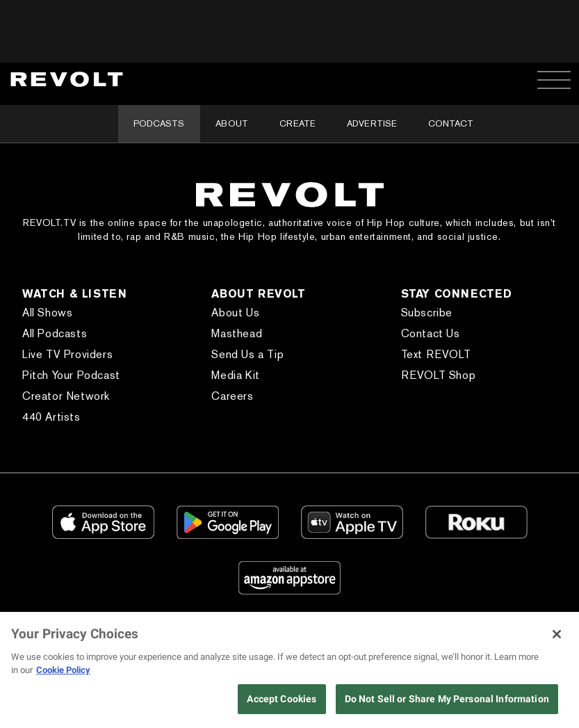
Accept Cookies (282, 699)
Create (297, 123)
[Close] (557, 634)
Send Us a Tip (247, 354)
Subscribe (427, 313)
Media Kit (235, 375)
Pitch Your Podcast (71, 375)
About (232, 123)
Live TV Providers (67, 354)
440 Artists (51, 417)
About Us (235, 313)
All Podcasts (55, 333)
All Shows (47, 313)
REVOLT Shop (439, 375)
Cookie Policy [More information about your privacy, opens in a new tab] (63, 670)
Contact (451, 123)
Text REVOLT (436, 354)
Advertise (372, 123)
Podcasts (159, 123)
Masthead (237, 333)
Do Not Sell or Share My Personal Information (447, 699)
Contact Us (431, 333)
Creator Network (66, 396)
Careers (232, 396)
